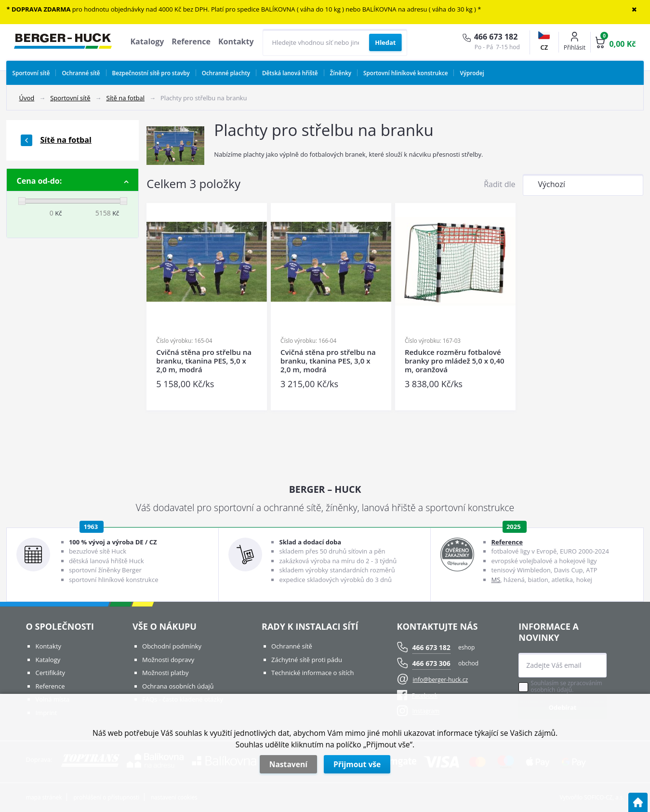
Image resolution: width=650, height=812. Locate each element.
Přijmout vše (357, 764)
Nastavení (288, 764)
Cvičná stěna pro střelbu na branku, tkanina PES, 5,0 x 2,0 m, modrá (204, 361)
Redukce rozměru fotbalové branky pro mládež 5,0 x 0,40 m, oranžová (455, 361)
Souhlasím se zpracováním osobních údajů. (566, 687)
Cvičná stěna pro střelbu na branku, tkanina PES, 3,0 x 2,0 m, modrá (328, 361)
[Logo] (63, 42)
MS (496, 580)
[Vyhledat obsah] (385, 42)
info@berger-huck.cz (441, 680)
